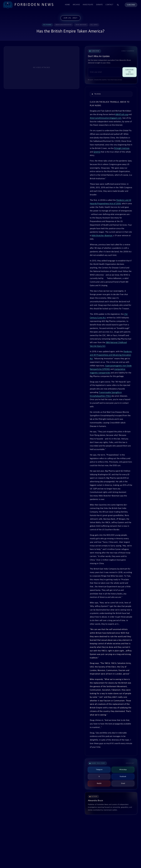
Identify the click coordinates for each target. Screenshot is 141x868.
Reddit (99, 783)
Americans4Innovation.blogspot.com (106, 118)
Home (67, 5)
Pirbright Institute (122, 148)
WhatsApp (123, 770)
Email (123, 783)
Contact (109, 5)
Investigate (88, 5)
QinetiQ (97, 152)
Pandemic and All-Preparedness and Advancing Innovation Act (111, 355)
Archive (76, 5)
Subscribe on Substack (130, 72)
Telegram (99, 770)
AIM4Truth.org (122, 115)
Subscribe (131, 5)
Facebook (123, 777)
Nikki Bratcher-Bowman (102, 236)
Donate (99, 5)
